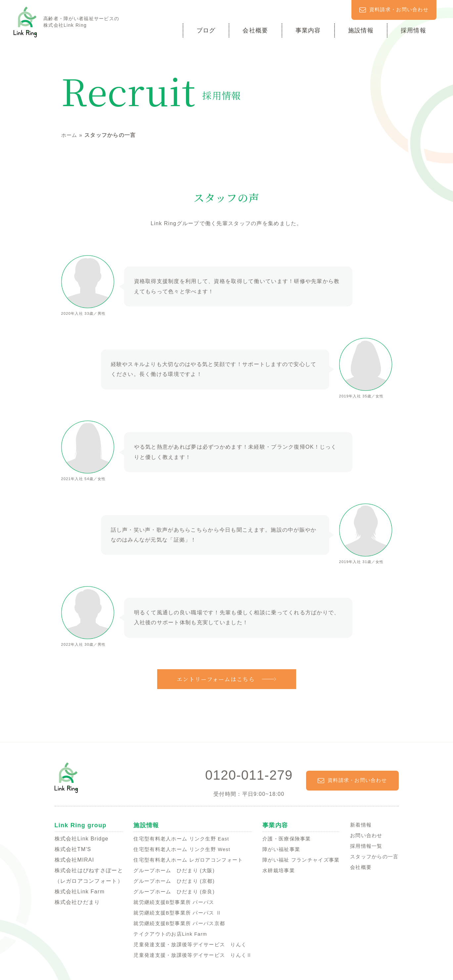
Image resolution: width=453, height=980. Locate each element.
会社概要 (255, 30)
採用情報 (413, 30)
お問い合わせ (364, 835)
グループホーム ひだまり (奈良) (172, 891)
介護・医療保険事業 (286, 838)
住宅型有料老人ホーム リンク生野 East (179, 838)
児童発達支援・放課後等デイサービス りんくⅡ (191, 955)
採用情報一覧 (364, 846)
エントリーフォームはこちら (216, 679)
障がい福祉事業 (280, 849)
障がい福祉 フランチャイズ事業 (301, 859)
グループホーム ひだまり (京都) (172, 881)
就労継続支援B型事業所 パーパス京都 (177, 923)
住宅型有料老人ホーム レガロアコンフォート (186, 859)
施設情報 (361, 30)
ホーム (70, 135)
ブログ (206, 30)
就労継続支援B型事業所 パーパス (171, 902)
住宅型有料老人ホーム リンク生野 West (180, 849)
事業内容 (308, 30)
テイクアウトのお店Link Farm (168, 934)
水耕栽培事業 (277, 870)
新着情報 (359, 824)
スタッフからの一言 (373, 856)
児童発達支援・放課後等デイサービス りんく (188, 944)
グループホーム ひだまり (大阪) (172, 870)
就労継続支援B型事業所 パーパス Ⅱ (175, 912)
